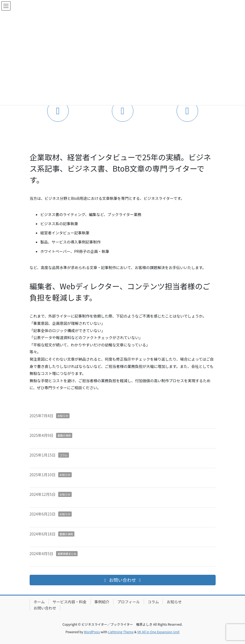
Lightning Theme (121, 632)
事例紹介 (102, 602)
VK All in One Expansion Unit (158, 632)
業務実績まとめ (67, 554)
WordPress (92, 632)
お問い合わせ (45, 608)
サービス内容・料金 (70, 602)
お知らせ (63, 416)
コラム (64, 455)
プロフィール (129, 602)
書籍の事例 (64, 435)
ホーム (39, 602)
